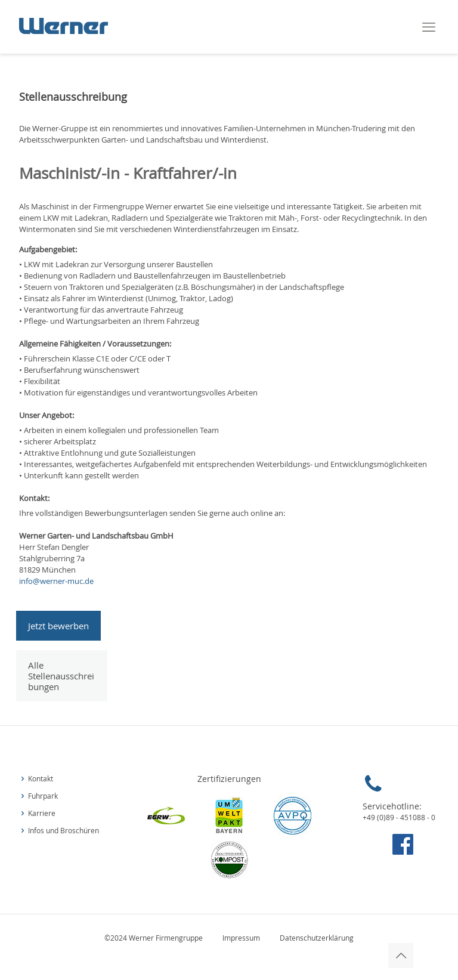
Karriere (42, 813)
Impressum (242, 938)
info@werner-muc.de (56, 581)
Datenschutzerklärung (317, 938)
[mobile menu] (429, 27)
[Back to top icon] (401, 956)
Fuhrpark (43, 796)
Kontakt (41, 779)
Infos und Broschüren (64, 831)
